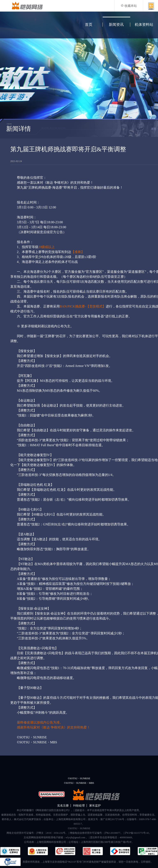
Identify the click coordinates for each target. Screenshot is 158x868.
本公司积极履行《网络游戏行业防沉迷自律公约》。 (45, 810)
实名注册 (63, 806)
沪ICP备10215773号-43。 (138, 833)
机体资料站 (144, 25)
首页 (89, 25)
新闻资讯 (116, 25)
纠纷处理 (79, 806)
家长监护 (95, 806)
